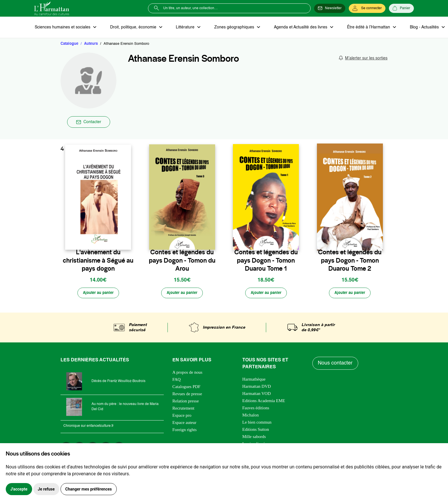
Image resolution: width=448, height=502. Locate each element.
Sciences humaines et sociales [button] (63, 28)
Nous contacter (336, 365)
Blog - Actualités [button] (418, 28)
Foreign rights (185, 431)
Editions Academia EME (264, 402)
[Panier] (401, 8)
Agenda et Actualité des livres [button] (296, 28)
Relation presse (186, 402)
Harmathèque (254, 381)
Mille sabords (254, 438)
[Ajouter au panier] (98, 294)
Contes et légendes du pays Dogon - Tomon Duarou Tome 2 (350, 261)
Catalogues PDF (186, 388)
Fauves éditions (256, 409)
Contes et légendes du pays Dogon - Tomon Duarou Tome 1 (266, 261)
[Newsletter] (330, 8)
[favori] (127, 241)
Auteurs (91, 44)
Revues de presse (187, 395)
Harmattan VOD (257, 395)
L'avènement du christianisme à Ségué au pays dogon (98, 261)
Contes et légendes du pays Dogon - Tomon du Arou (182, 261)
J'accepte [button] (19, 489)
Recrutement (183, 410)
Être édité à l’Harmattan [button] (363, 28)
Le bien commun (257, 424)
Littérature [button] (183, 28)
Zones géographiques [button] (231, 28)
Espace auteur (184, 424)
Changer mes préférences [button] (89, 489)
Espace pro (182, 417)
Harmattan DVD (257, 388)
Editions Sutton (256, 431)
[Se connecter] (367, 8)
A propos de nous (187, 374)
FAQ (177, 381)
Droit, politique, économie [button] (132, 28)
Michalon (251, 416)
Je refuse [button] (46, 489)
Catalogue (69, 44)
